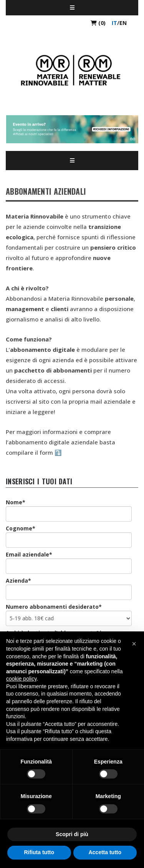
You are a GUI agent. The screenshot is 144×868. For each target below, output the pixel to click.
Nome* (16, 502)
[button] (134, 644)
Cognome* (21, 528)
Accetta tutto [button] (105, 852)
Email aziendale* (29, 554)
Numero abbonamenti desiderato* (54, 607)
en (123, 23)
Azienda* (18, 581)
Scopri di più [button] (72, 834)
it (114, 23)
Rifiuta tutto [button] (39, 852)
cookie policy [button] (21, 679)
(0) (98, 23)
